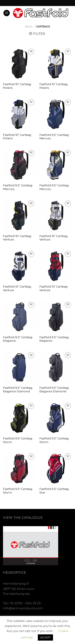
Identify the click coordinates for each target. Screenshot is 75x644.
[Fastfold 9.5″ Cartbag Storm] (19, 418)
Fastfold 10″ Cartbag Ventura (17, 238)
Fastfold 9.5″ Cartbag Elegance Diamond (18, 390)
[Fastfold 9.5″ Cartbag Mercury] (56, 114)
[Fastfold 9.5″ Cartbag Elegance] (19, 317)
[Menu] (7, 13)
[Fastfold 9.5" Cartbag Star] (56, 469)
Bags (29, 27)
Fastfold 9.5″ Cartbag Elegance (18, 339)
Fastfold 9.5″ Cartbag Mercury (54, 137)
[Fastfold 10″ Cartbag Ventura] (19, 216)
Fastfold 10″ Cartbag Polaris (17, 86)
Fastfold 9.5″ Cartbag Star (54, 491)
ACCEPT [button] (45, 637)
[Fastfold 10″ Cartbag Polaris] (19, 64)
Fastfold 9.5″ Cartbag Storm (18, 440)
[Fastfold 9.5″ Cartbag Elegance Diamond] (19, 367)
